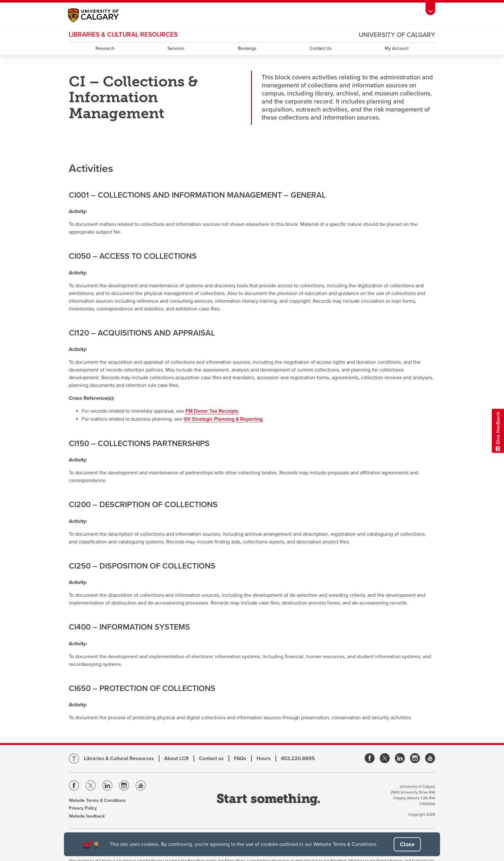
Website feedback (87, 816)
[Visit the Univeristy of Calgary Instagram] (124, 787)
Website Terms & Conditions (97, 800)
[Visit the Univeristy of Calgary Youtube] (141, 787)
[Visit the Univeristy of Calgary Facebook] (74, 787)
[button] (407, 844)
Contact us (211, 758)
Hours (264, 758)
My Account (397, 48)
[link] (370, 759)
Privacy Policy (83, 808)
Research (105, 48)
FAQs (240, 758)
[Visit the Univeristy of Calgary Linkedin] (107, 787)
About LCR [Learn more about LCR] (176, 758)
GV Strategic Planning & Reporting (223, 419)
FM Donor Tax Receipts (212, 411)
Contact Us (321, 48)
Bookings (247, 48)
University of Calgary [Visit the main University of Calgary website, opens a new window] (397, 35)
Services (176, 48)
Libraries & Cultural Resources (119, 758)
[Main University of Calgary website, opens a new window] (100, 16)
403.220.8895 (298, 758)
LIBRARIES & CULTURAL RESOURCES (123, 35)
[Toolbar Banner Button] (430, 9)
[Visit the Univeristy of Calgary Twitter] (91, 787)
